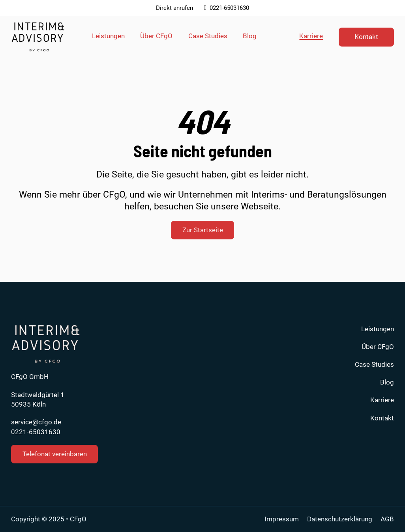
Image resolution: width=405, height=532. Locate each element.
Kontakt (366, 37)
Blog (250, 36)
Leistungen (108, 36)
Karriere (311, 36)
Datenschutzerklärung (340, 519)
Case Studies (208, 36)
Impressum (282, 519)
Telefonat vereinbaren (55, 454)
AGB (387, 519)
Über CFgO (156, 36)
